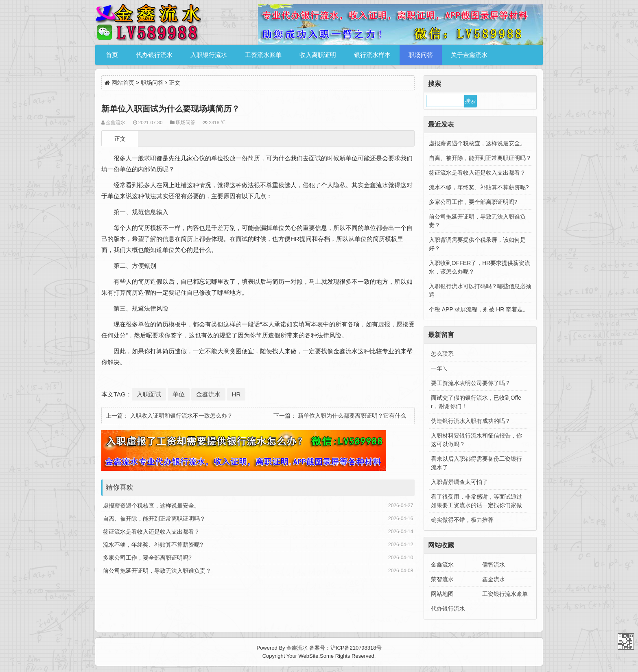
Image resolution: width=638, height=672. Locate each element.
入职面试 (149, 394)
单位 (179, 394)
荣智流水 (442, 579)
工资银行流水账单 (505, 594)
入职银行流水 (209, 55)
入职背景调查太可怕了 (459, 482)
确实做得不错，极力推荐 (462, 520)
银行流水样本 (372, 55)
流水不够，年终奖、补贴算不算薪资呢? (153, 545)
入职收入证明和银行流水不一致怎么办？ (181, 416)
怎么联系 (442, 354)
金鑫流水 (208, 394)
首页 (112, 55)
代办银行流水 (154, 55)
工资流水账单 (263, 55)
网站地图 (442, 594)
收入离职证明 (318, 55)
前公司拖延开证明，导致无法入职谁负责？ (157, 571)
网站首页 (123, 83)
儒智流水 (494, 565)
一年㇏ (439, 368)
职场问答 (421, 55)
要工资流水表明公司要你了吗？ (471, 383)
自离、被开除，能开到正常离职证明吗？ (154, 519)
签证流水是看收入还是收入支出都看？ (151, 532)
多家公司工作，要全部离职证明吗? (147, 558)
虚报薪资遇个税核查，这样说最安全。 (151, 506)
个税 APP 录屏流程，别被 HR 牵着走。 (479, 309)
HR (236, 394)
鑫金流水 (494, 579)
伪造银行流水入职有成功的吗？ (471, 421)
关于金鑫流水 (469, 55)
